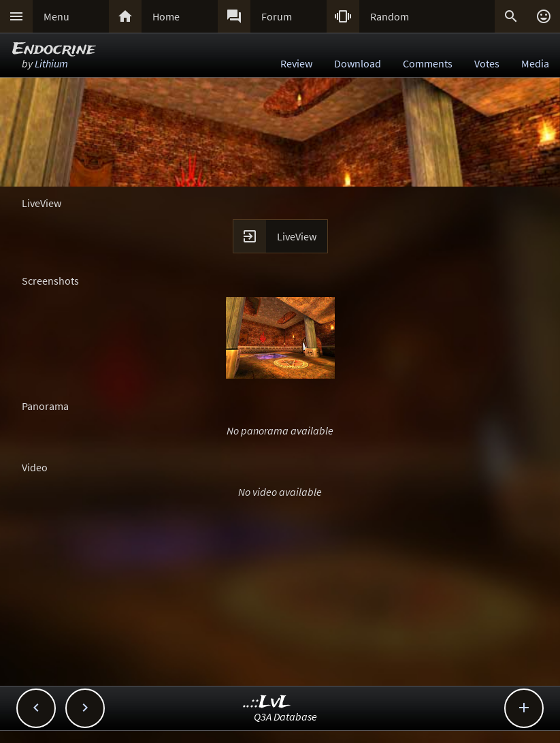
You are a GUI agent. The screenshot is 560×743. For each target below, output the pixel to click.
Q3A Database (285, 716)
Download (358, 63)
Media (535, 63)
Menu (56, 16)
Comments (428, 63)
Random (390, 16)
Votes (487, 63)
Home (166, 16)
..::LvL (267, 702)
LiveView (297, 236)
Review (296, 63)
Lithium (51, 63)
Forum (277, 16)
